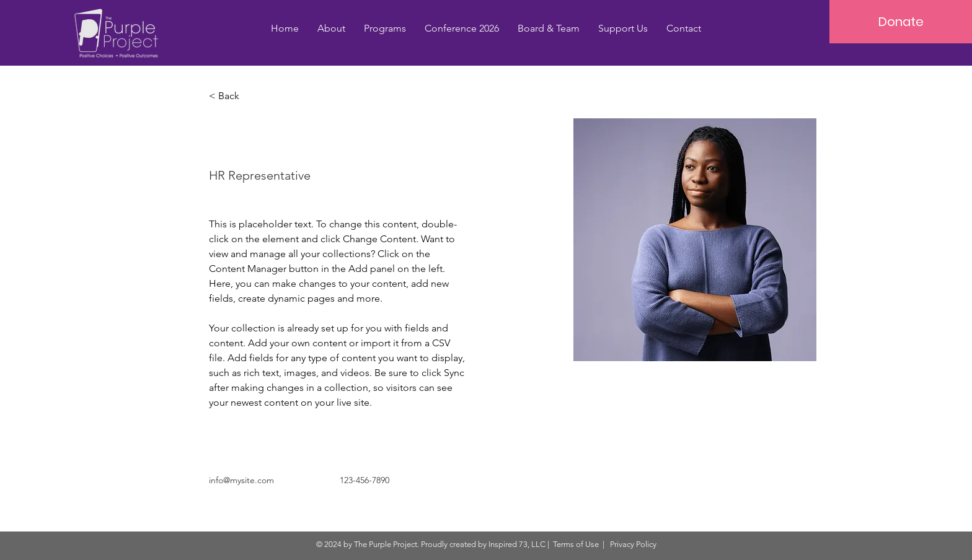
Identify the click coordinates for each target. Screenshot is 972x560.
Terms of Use (576, 544)
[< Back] (233, 96)
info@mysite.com (241, 480)
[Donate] (901, 22)
